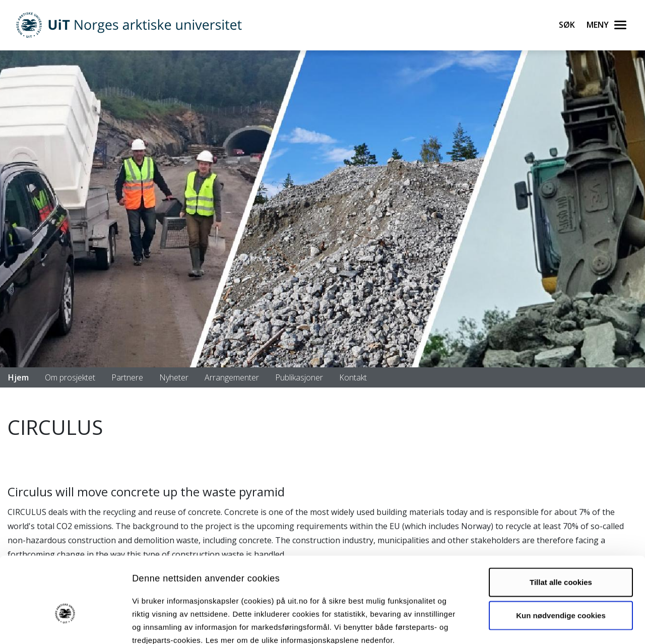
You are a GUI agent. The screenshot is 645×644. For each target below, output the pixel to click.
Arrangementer (232, 377)
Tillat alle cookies (561, 525)
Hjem (18, 377)
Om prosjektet (70, 377)
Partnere (127, 377)
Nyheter (174, 377)
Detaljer (537, 624)
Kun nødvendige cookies (561, 558)
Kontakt (353, 377)
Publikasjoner (299, 377)
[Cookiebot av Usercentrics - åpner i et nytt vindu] (65, 624)
